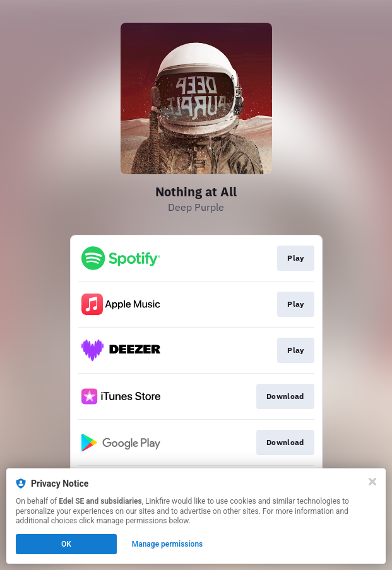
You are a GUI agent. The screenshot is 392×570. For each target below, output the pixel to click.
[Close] (372, 482)
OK (66, 544)
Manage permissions (168, 544)
